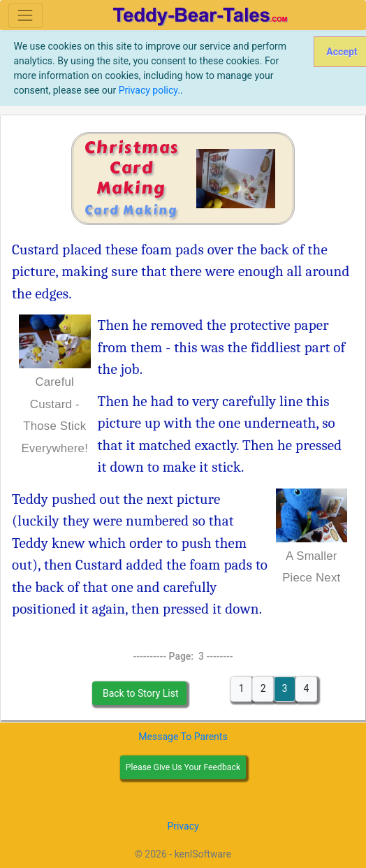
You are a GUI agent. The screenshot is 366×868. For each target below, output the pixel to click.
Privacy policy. (149, 90)
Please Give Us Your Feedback (183, 767)
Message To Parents (183, 737)
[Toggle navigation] (25, 16)
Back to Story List (139, 693)
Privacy (183, 826)
